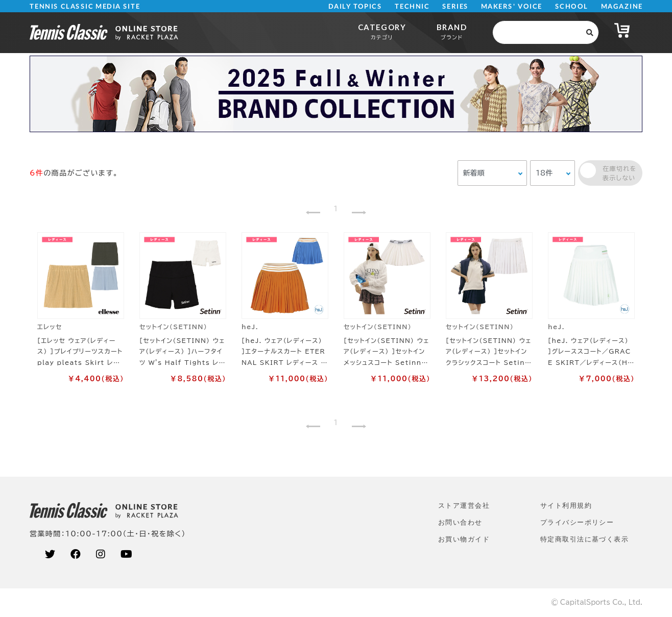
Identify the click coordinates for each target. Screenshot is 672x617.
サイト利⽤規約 (566, 505)
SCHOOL (572, 6)
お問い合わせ (460, 522)
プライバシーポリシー (577, 522)
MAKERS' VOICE (512, 6)
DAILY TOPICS (355, 6)
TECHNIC (412, 6)
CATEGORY (382, 31)
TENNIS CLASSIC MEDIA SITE (85, 6)
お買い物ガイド (464, 539)
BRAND (452, 31)
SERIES (455, 6)
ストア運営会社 (464, 505)
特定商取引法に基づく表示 (584, 539)
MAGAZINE (622, 6)
